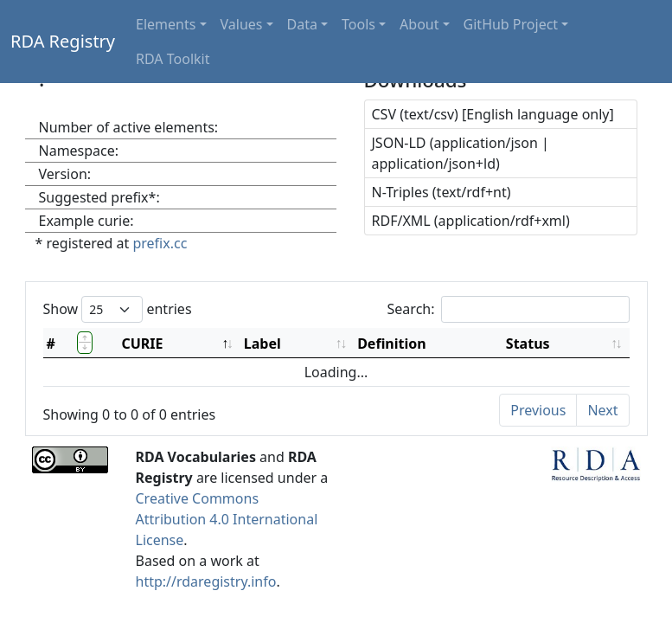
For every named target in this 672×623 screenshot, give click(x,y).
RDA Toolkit (173, 59)
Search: (509, 309)
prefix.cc (160, 243)
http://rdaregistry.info (206, 581)
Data (302, 24)
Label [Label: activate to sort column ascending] (262, 344)
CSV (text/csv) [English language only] (493, 114)
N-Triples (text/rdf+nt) (442, 192)
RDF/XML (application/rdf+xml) (471, 221)
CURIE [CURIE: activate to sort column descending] (142, 344)
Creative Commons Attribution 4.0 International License (227, 519)
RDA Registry (63, 41)
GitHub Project (511, 24)
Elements (166, 24)
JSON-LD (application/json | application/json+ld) (461, 153)
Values (242, 24)
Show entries (118, 309)
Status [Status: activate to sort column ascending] (528, 344)
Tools (358, 24)
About (419, 24)
